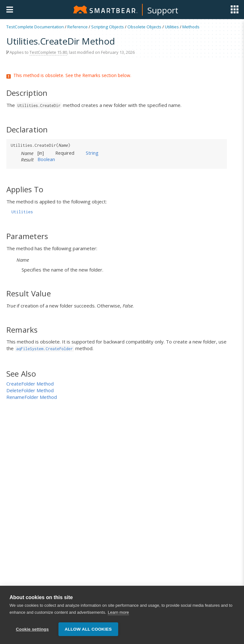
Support (163, 10)
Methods (191, 27)
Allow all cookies (88, 629)
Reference (78, 27)
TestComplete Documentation (35, 27)
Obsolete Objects (144, 27)
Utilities (172, 27)
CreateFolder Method (30, 384)
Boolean (46, 159)
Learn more (118, 612)
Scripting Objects (108, 27)
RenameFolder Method (32, 397)
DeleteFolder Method (30, 390)
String (92, 153)
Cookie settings (32, 629)
